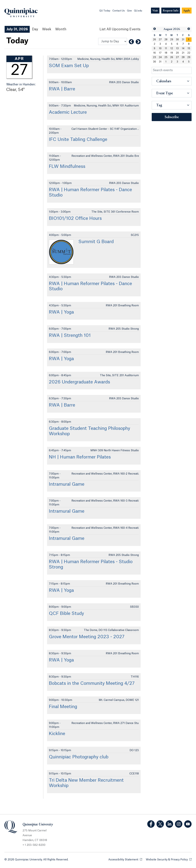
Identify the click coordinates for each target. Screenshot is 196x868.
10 (160, 48)
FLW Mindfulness (67, 167)
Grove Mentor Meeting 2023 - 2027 (87, 637)
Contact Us (119, 11)
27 (160, 40)
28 (166, 40)
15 (189, 48)
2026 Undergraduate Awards (79, 382)
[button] (154, 29)
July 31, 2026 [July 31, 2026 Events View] (17, 29)
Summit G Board (96, 242)
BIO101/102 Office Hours (75, 219)
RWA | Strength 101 (70, 336)
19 (172, 53)
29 (172, 40)
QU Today (105, 11)
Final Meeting (63, 707)
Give (129, 11)
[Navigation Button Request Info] (171, 11)
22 (189, 53)
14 (183, 48)
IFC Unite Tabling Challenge (78, 140)
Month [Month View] (61, 29)
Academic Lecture (68, 112)
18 (166, 53)
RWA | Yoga (61, 312)
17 (160, 53)
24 (160, 57)
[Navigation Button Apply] (187, 11)
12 (172, 48)
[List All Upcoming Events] (120, 29)
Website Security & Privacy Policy (169, 859)
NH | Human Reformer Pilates (80, 457)
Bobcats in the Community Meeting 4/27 (92, 683)
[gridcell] (189, 40)
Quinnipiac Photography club (79, 757)
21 (183, 53)
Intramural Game (67, 484)
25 (166, 57)
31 (183, 40)
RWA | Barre (62, 89)
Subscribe (172, 117)
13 (177, 48)
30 (177, 40)
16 (154, 53)
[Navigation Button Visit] (155, 11)
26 (154, 40)
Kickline (57, 734)
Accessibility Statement (125, 859)
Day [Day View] (35, 29)
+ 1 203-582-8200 (34, 845)
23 (154, 57)
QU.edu (138, 11)
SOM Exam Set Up (69, 66)
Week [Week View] (47, 29)
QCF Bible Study (66, 614)
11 (166, 48)
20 (177, 53)
